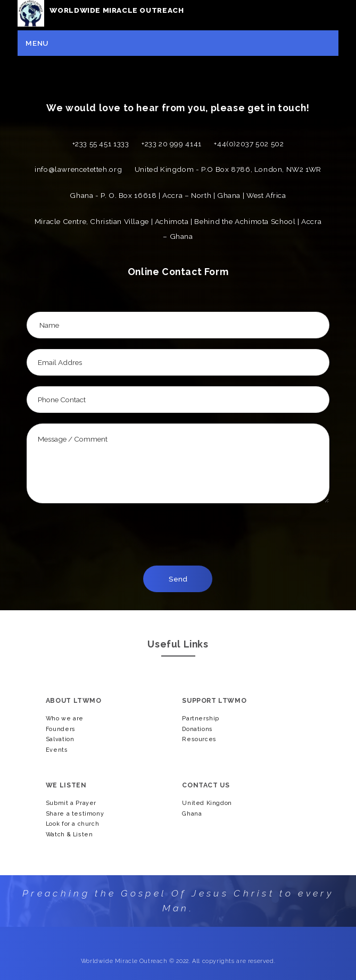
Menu (37, 43)
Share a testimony (75, 814)
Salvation (60, 739)
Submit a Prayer (71, 803)
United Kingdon (207, 803)
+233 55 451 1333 (101, 144)
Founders (61, 729)
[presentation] (184, 534)
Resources (199, 739)
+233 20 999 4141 (172, 144)
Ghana (192, 814)
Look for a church (72, 824)
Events (57, 750)
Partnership (201, 719)
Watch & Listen (69, 834)
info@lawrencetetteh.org (78, 169)
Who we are (65, 719)
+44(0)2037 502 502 (249, 144)
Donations (197, 729)
